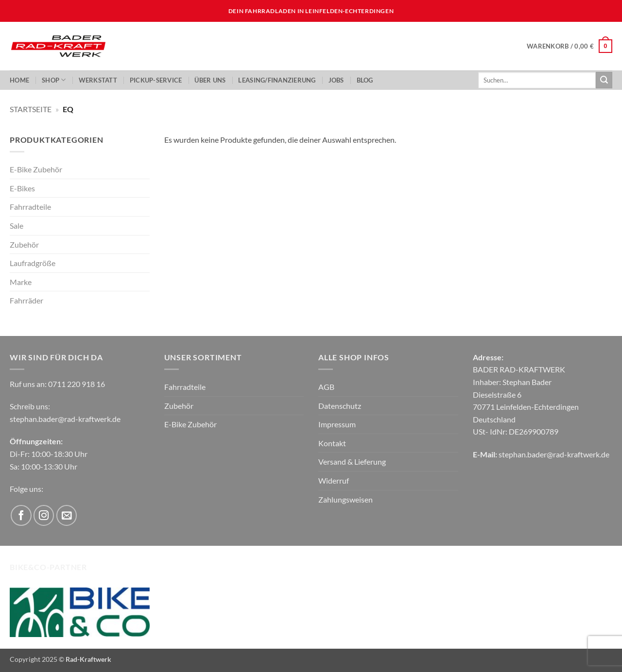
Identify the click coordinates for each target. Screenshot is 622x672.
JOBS (336, 80)
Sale (17, 226)
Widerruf (334, 480)
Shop (54, 80)
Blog (365, 80)
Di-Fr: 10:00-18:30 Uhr (49, 454)
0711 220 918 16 (77, 384)
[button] (570, 46)
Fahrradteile (30, 207)
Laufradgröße (33, 263)
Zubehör (24, 244)
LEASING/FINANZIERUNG (277, 80)
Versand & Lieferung (352, 462)
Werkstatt (98, 80)
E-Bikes (22, 188)
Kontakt (332, 443)
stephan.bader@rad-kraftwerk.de (65, 419)
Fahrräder (26, 300)
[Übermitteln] (604, 80)
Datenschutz (340, 406)
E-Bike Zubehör (36, 169)
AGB (326, 387)
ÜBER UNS (210, 80)
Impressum (337, 424)
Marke (21, 282)
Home (19, 80)
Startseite (31, 109)
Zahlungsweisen (346, 499)
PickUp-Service (156, 80)
